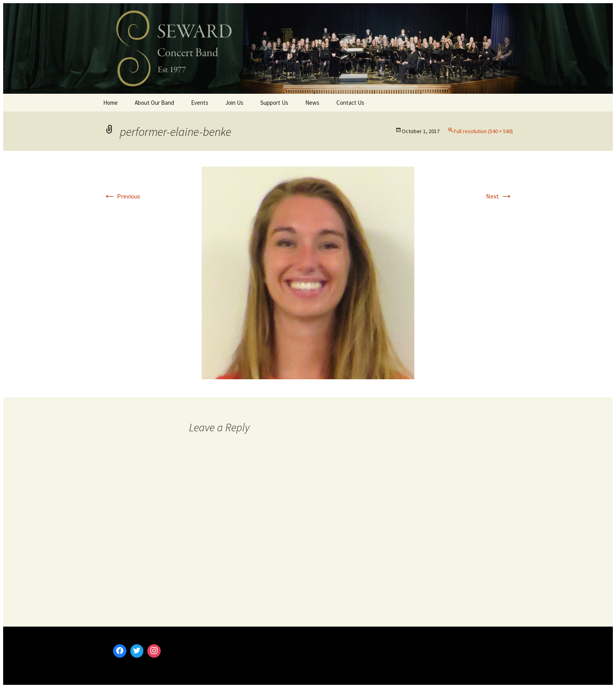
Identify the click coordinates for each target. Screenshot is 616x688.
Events (200, 103)
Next (499, 196)
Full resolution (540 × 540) (483, 131)
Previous (122, 196)
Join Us (234, 103)
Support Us (274, 103)
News (312, 103)
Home (110, 103)
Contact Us (350, 103)
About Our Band (154, 103)
